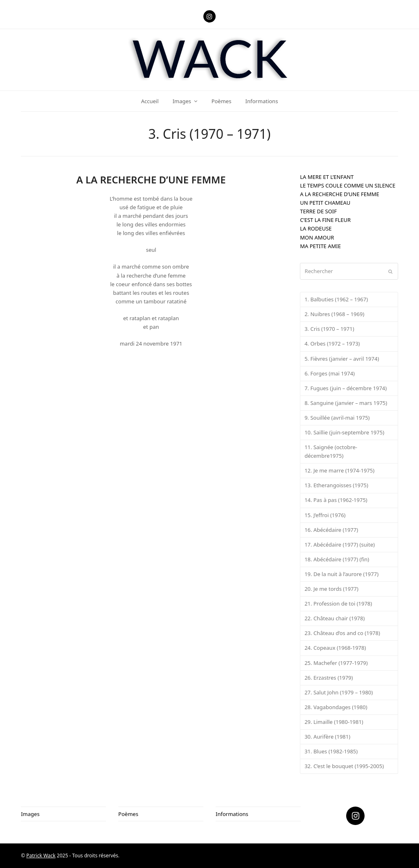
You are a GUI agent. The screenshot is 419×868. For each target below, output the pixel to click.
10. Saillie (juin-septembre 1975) (344, 432)
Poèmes (128, 814)
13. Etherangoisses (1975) (336, 485)
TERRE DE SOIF (318, 211)
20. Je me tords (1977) (331, 589)
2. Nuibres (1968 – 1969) (334, 314)
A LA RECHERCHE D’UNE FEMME (340, 194)
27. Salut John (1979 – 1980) (339, 692)
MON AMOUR (317, 237)
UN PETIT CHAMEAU (325, 203)
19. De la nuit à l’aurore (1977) (341, 574)
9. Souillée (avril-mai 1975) (337, 418)
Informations (232, 814)
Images (30, 814)
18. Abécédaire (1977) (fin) (337, 559)
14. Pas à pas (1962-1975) (336, 500)
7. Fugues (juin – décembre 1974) (346, 388)
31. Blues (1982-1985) (331, 751)
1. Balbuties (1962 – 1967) (336, 299)
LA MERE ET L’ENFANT (327, 177)
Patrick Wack (41, 856)
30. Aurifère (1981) (327, 737)
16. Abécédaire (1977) (331, 530)
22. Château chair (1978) (335, 618)
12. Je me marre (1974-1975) (339, 470)
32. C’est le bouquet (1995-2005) (344, 766)
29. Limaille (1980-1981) (334, 722)
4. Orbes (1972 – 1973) (332, 344)
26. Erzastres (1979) (329, 678)
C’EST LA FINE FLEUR (325, 220)
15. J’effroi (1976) (325, 515)
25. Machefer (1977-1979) (336, 663)
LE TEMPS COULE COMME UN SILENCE (348, 185)
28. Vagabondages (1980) (336, 707)
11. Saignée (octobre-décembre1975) (331, 451)
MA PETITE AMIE (320, 246)
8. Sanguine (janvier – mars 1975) (346, 403)
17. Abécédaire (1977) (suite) (340, 545)
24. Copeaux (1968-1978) (335, 648)
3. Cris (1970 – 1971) (329, 329)
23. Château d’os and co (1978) (342, 633)
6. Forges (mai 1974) (330, 373)
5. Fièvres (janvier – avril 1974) (342, 359)
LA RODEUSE (316, 228)
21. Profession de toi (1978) (338, 604)
